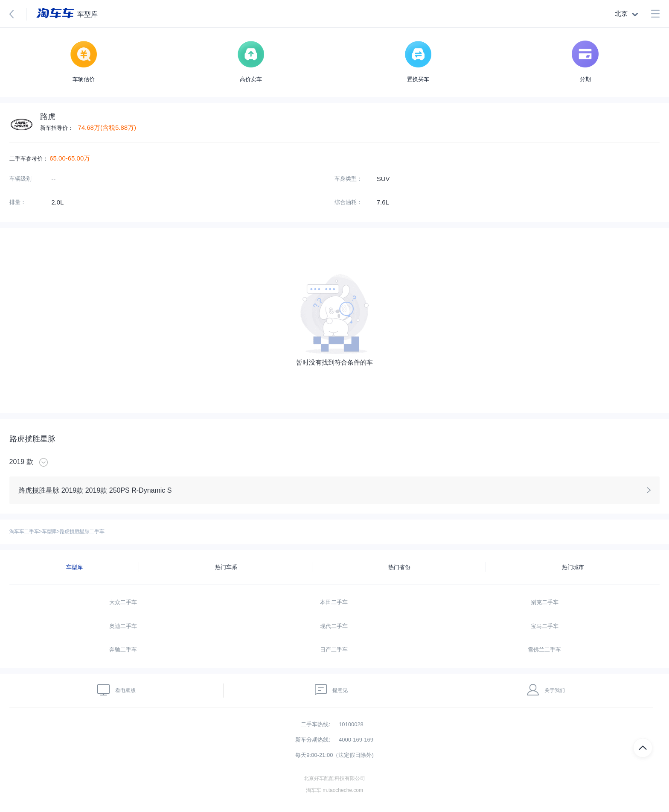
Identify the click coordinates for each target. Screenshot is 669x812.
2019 (17, 462)
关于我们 (546, 690)
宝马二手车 (545, 626)
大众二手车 (123, 602)
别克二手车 (545, 602)
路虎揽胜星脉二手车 (82, 532)
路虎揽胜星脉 (32, 439)
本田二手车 (334, 602)
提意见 (332, 690)
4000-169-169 (356, 740)
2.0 (56, 202)
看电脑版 (116, 690)
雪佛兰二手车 (544, 650)
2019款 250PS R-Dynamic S (129, 490)
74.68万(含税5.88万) (107, 127)
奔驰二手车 (123, 650)
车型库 (49, 532)
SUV (383, 179)
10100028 (351, 724)
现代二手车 (334, 626)
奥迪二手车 (123, 626)
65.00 (58, 158)
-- (53, 179)
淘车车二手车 (24, 532)
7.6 (381, 202)
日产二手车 (334, 650)
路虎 (48, 117)
